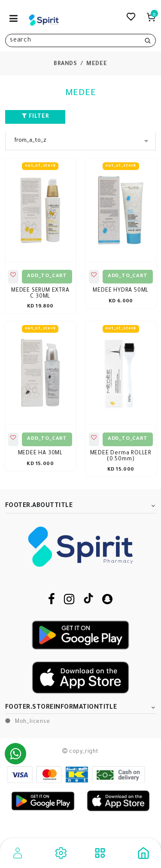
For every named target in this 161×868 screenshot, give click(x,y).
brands (65, 64)
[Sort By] (80, 141)
